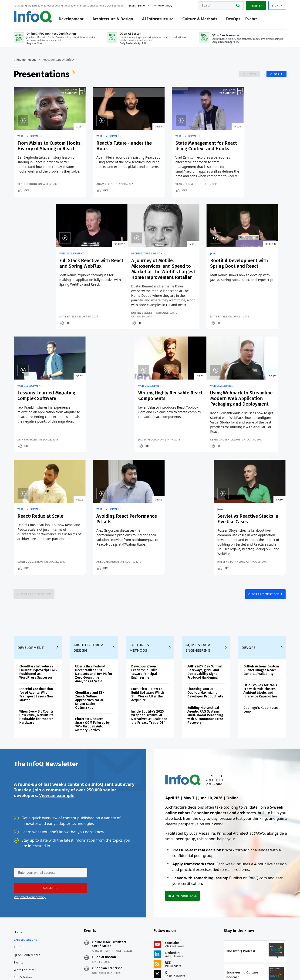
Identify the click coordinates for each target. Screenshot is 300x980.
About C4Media (25, 898)
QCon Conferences (27, 861)
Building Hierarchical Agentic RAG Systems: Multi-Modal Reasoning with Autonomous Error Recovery (205, 621)
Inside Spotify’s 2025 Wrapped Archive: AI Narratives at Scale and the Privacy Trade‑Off (149, 623)
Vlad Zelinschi (167, 194)
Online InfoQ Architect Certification (109, 850)
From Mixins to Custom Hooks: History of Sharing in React (45, 149)
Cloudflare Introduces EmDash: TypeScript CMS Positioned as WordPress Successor (38, 578)
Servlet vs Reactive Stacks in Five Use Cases (252, 417)
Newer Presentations (36, 499)
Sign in (277, 5)
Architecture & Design (113, 19)
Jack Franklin (167, 337)
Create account (25, 846)
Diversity (20, 928)
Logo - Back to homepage (33, 17)
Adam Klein (95, 194)
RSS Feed (74, 74)
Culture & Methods (200, 19)
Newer (251, 74)
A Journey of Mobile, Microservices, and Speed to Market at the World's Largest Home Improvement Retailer (45, 283)
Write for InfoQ (25, 876)
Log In (19, 853)
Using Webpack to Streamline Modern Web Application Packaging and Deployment (44, 423)
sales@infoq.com (56, 963)
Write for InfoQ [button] (164, 5)
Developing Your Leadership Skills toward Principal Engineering (144, 578)
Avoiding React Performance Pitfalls (179, 417)
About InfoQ (23, 891)
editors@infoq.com (88, 963)
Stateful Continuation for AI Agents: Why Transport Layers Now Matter (37, 600)
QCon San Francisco (107, 874)
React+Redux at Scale (110, 414)
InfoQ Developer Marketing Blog (26, 917)
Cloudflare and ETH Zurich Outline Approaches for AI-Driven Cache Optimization (90, 606)
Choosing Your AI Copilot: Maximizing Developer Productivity (205, 598)
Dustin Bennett (29, 334)
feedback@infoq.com (28, 967)
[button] (51, 794)
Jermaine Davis (53, 334)
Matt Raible (235, 194)
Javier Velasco (237, 337)
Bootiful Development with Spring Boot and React (111, 277)
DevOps (234, 19)
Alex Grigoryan (168, 466)
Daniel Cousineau (100, 466)
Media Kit (21, 906)
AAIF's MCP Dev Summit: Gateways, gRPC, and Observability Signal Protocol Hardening (205, 578)
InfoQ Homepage (25, 60)
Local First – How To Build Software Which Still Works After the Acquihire (148, 600)
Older (274, 74)
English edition (138, 5)
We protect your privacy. (30, 803)
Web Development (30, 136)
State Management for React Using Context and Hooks (183, 149)
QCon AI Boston (104, 863)
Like (27, 201)
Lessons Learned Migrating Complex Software (177, 277)
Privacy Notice (210, 967)
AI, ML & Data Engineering (198, 553)
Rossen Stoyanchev (241, 466)
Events (252, 19)
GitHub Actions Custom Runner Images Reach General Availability (261, 576)
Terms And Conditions (237, 967)
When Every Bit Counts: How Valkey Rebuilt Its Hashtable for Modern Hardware (37, 623)
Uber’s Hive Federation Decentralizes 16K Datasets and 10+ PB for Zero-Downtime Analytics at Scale (94, 579)
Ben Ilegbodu (27, 194)
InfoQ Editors (23, 883)
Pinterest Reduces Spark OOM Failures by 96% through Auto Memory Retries (93, 630)
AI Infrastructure (158, 19)
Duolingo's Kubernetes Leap (261, 615)
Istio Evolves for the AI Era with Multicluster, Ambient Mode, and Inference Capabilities (261, 596)
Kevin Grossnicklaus (33, 466)
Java (90, 264)
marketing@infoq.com (121, 963)
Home (18, 838)
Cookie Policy (263, 967)
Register (256, 5)
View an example (57, 701)
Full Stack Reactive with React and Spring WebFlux (252, 149)
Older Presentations (263, 499)
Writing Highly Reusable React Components (253, 274)
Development (71, 19)
